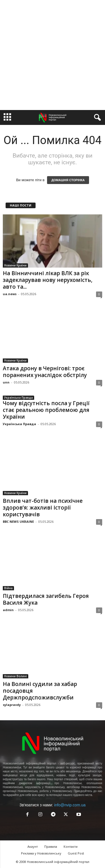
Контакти (71, 846)
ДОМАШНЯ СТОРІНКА (68, 180)
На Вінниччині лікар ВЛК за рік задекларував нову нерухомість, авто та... (48, 280)
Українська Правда (18, 398)
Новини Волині (16, 676)
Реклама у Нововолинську (41, 853)
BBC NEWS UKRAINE (18, 522)
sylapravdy (12, 705)
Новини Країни (15, 265)
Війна (8, 588)
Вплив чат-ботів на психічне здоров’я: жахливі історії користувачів (43, 508)
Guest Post (76, 853)
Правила (51, 846)
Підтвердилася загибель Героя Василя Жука (46, 599)
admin (8, 610)
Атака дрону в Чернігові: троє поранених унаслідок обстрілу (45, 372)
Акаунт (33, 846)
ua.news (10, 294)
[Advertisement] (53, 55)
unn (6, 382)
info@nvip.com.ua (70, 805)
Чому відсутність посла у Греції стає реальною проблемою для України (46, 410)
